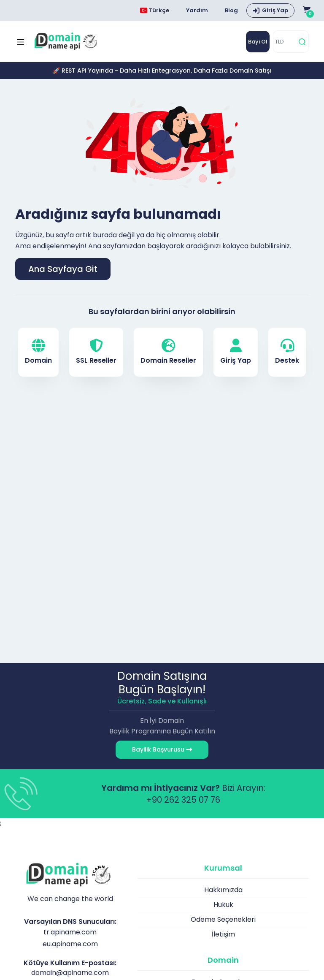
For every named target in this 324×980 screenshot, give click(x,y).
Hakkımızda (223, 890)
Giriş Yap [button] (275, 10)
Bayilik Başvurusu (162, 749)
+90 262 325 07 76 (183, 800)
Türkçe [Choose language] (155, 10)
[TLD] (285, 42)
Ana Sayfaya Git (63, 269)
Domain (38, 352)
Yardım (197, 10)
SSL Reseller (96, 352)
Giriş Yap (236, 352)
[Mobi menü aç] (20, 42)
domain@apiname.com (70, 973)
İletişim (223, 934)
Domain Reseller (168, 352)
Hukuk (223, 905)
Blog (231, 10)
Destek (287, 352)
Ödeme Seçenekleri (223, 919)
